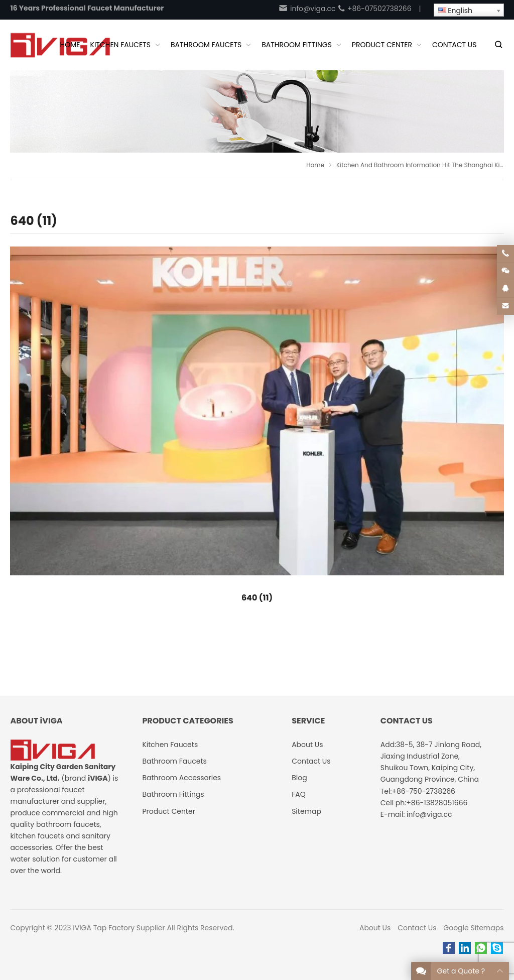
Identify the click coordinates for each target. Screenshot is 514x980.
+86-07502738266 (374, 9)
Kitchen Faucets (170, 745)
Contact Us (417, 928)
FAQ (299, 794)
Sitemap (306, 811)
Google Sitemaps (473, 928)
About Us (375, 928)
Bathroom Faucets (174, 761)
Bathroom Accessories (181, 778)
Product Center (169, 811)
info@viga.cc (307, 9)
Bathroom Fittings (173, 794)
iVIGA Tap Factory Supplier (119, 928)
